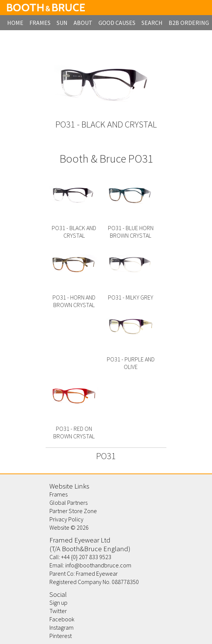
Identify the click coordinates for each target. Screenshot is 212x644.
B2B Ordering (189, 23)
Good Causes (117, 23)
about (83, 23)
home (15, 23)
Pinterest (61, 636)
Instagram (61, 627)
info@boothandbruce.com (98, 565)
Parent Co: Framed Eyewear (84, 573)
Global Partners (68, 503)
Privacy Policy (66, 519)
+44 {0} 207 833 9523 (86, 557)
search (152, 23)
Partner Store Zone (73, 511)
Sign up (58, 603)
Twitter (58, 611)
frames (40, 23)
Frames (58, 494)
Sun (62, 23)
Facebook (62, 619)
